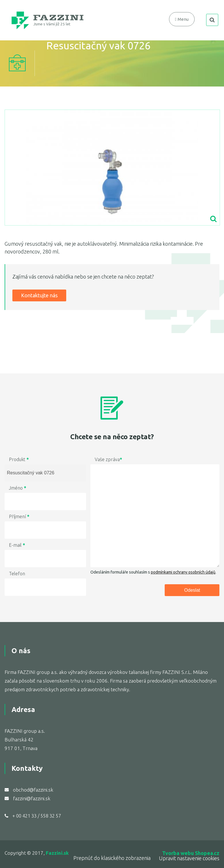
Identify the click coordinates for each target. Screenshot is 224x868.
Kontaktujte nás (39, 295)
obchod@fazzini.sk (33, 790)
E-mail (17, 545)
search (212, 20)
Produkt (19, 459)
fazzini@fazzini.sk (32, 798)
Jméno (18, 488)
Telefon (17, 574)
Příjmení (19, 516)
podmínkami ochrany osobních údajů (183, 572)
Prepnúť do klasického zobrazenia (112, 858)
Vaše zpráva (108, 459)
